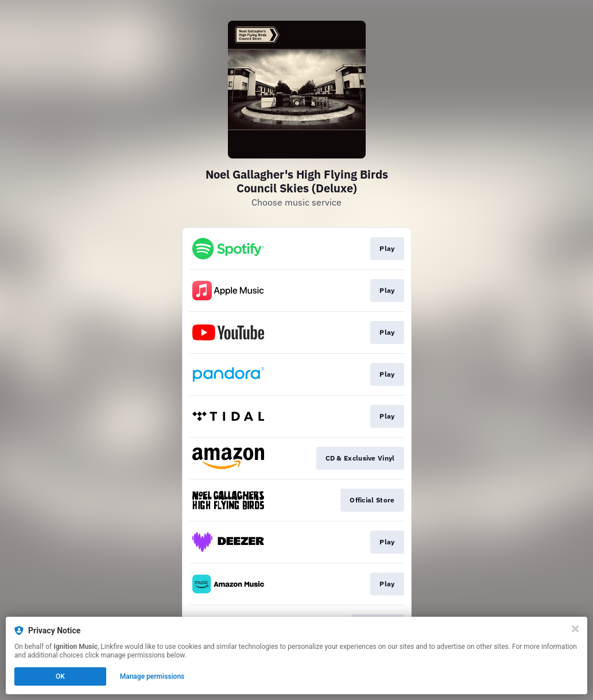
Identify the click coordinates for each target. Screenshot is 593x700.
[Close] (575, 629)
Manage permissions (152, 676)
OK (60, 676)
